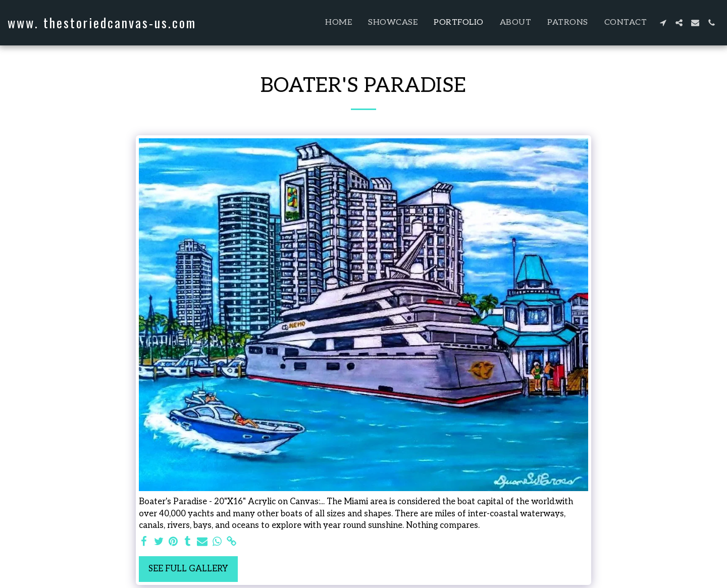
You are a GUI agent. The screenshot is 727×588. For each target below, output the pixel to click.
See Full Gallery (188, 569)
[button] (663, 23)
